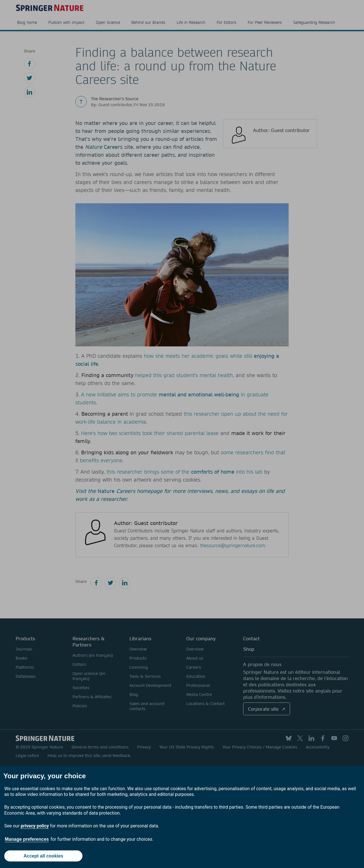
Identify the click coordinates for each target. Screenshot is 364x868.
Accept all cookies (44, 856)
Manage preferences (27, 839)
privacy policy (35, 826)
